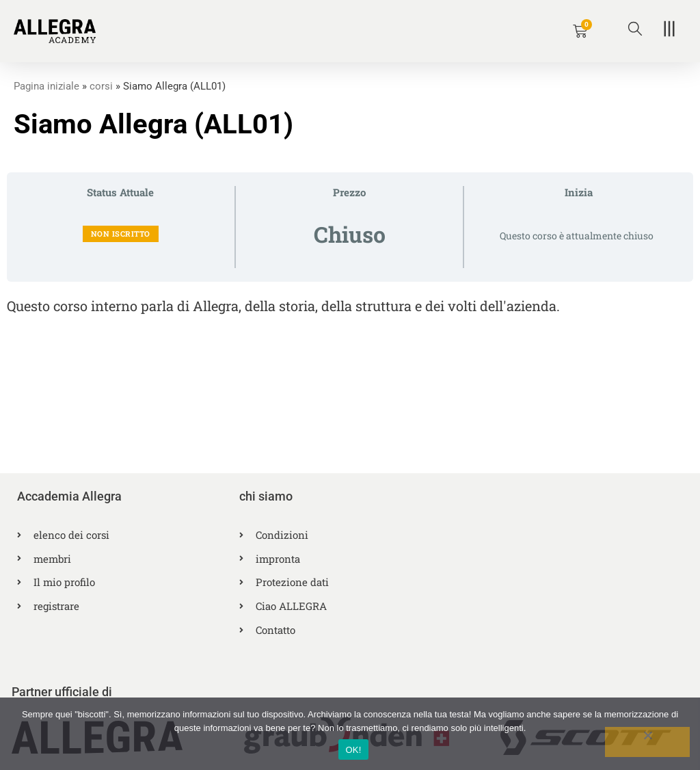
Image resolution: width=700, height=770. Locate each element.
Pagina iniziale (46, 86)
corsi (101, 86)
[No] (647, 742)
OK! (353, 750)
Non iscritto (121, 233)
